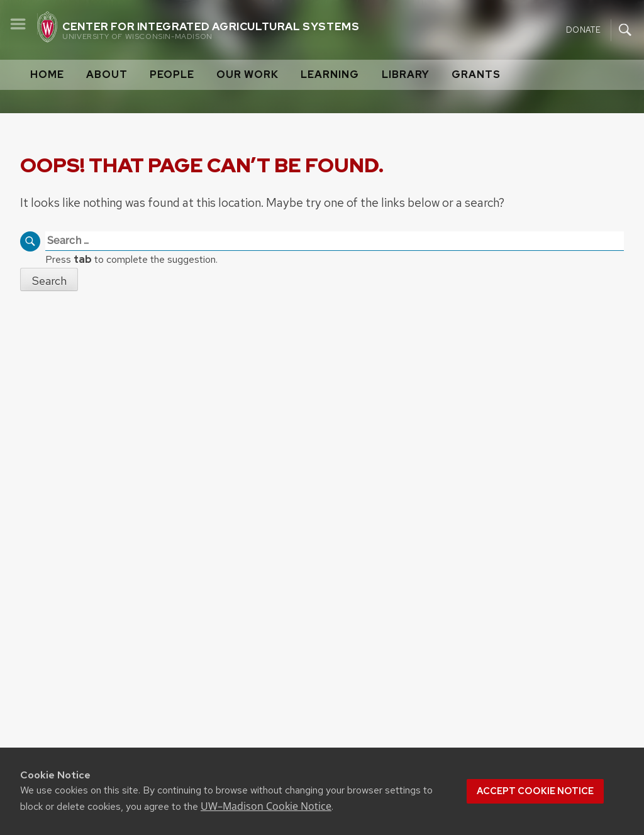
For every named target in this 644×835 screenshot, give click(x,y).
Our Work (247, 75)
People (172, 75)
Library (406, 75)
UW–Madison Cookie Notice (266, 806)
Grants (476, 75)
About (107, 75)
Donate (583, 29)
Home (47, 75)
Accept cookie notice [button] (535, 791)
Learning (330, 75)
